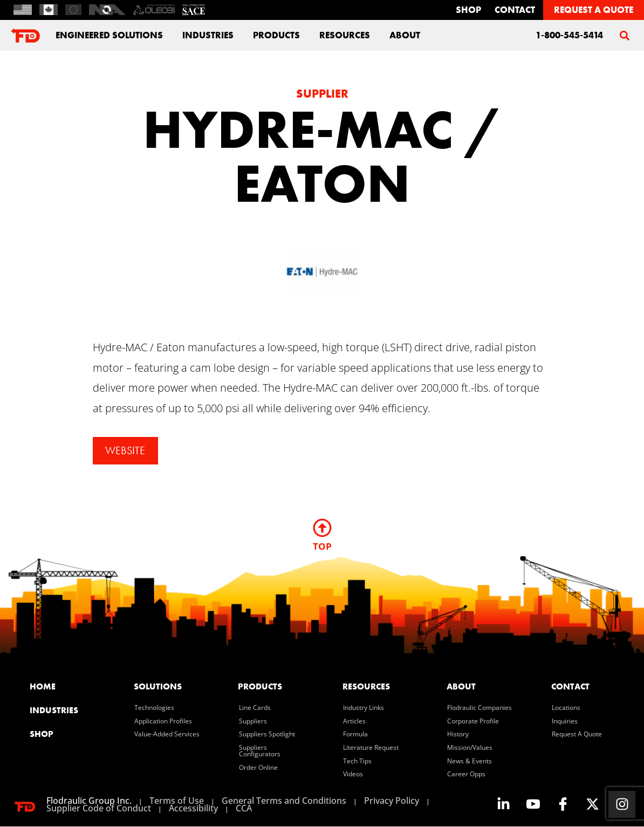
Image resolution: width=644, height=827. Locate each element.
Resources (345, 35)
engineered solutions (109, 35)
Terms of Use (177, 801)
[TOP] (322, 528)
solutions (158, 687)
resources (366, 687)
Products (276, 35)
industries (208, 35)
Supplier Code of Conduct (99, 809)
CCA (244, 809)
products (260, 687)
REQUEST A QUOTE (594, 10)
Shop (468, 10)
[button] (624, 35)
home (43, 687)
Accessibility (193, 809)
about (405, 35)
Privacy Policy (392, 801)
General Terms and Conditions (284, 801)
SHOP (42, 734)
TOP (322, 547)
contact (515, 10)
